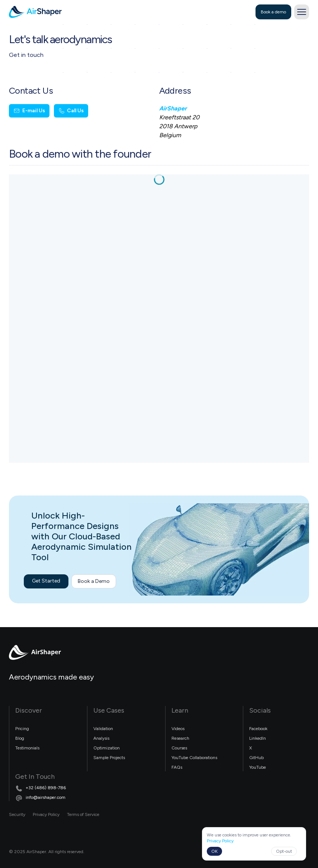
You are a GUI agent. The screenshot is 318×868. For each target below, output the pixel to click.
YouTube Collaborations (194, 758)
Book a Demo (94, 581)
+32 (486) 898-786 (46, 788)
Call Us (71, 111)
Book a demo (273, 12)
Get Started (46, 581)
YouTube (258, 767)
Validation (103, 729)
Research (180, 738)
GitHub (256, 758)
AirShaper (173, 108)
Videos (178, 729)
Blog (20, 738)
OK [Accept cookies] (214, 851)
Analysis (101, 738)
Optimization (107, 748)
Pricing (22, 729)
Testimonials (27, 748)
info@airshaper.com (46, 797)
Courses (179, 748)
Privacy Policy (46, 814)
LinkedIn (258, 738)
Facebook (258, 729)
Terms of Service (83, 814)
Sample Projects (109, 758)
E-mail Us (29, 111)
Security (17, 814)
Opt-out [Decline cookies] (284, 851)
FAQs (177, 767)
